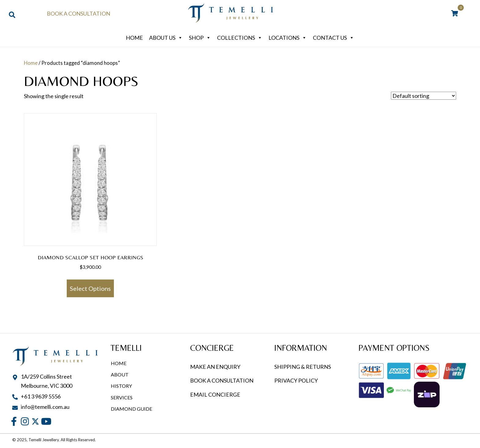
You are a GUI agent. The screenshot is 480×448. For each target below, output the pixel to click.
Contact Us (334, 38)
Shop (200, 38)
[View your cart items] (455, 14)
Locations (288, 38)
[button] (14, 422)
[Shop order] (424, 96)
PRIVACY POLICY (296, 380)
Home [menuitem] (119, 363)
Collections (240, 38)
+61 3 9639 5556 (41, 396)
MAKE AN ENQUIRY (215, 367)
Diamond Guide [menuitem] (131, 409)
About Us (166, 38)
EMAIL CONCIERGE (216, 394)
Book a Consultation (79, 13)
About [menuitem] (120, 374)
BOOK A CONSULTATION (222, 380)
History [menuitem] (121, 386)
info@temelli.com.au (45, 407)
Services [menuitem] (122, 397)
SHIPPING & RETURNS (303, 367)
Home (134, 38)
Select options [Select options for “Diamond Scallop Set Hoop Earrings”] (90, 288)
